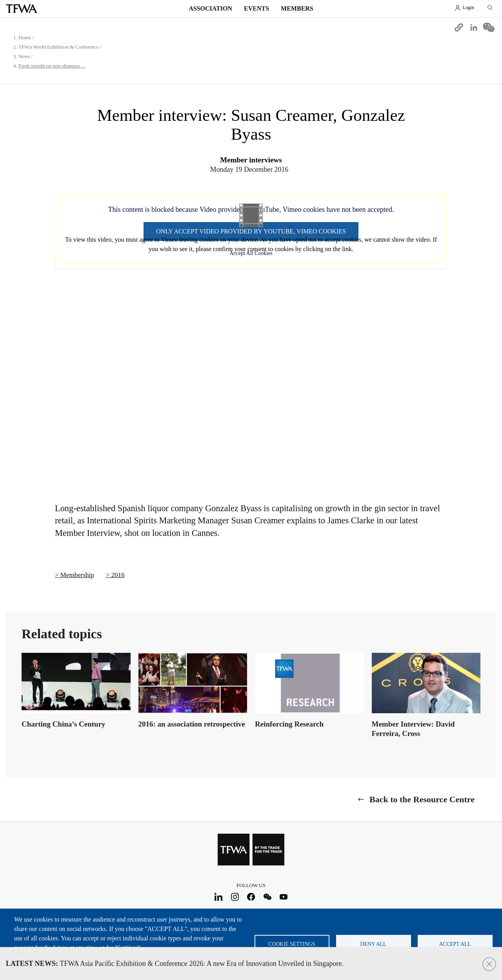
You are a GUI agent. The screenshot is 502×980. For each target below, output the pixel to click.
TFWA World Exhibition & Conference (59, 47)
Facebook (251, 897)
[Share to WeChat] (489, 27)
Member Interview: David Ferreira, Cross (413, 729)
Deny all (373, 944)
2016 (118, 575)
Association (210, 8)
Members (297, 8)
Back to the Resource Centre (422, 799)
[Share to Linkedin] (474, 27)
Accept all (455, 944)
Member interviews (251, 160)
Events (256, 8)
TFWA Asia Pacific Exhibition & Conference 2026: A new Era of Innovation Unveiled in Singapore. (175, 964)
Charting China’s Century (64, 724)
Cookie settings (292, 944)
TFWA (22, 9)
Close (489, 964)
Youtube (284, 897)
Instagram (235, 897)
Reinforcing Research (289, 724)
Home (25, 37)
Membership (77, 575)
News (24, 56)
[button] (459, 27)
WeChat (267, 897)
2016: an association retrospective (192, 724)
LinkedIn (219, 897)
